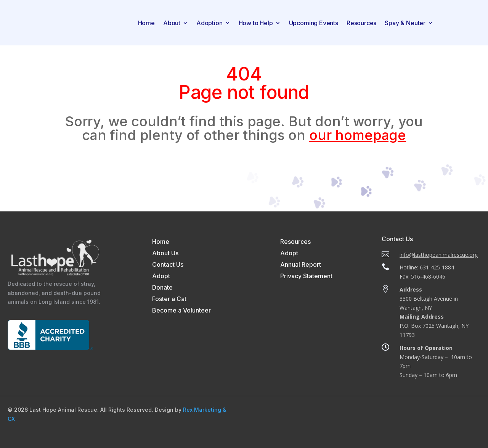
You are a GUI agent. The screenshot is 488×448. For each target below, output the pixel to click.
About (172, 23)
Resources (361, 23)
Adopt (161, 276)
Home (146, 23)
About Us (165, 254)
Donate (162, 288)
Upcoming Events (314, 23)
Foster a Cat (169, 299)
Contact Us (168, 265)
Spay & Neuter (405, 23)
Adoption (209, 23)
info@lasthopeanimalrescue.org (439, 255)
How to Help (256, 23)
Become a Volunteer (181, 311)
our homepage (358, 135)
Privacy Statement (306, 276)
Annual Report (301, 265)
